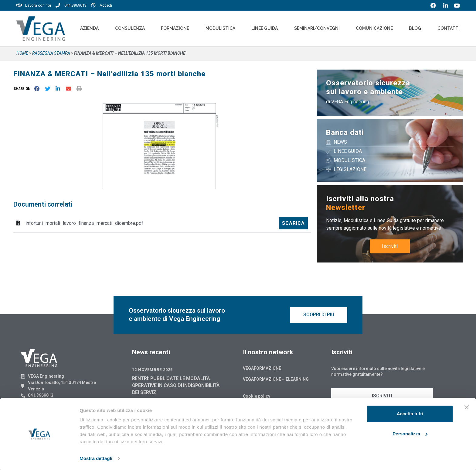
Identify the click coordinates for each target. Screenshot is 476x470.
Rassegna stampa (51, 53)
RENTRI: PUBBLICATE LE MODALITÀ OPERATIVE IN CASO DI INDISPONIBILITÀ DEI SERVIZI (176, 386)
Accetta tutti (410, 413)
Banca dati (345, 132)
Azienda (89, 28)
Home (22, 53)
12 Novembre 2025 (152, 371)
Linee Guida (265, 28)
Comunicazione (374, 28)
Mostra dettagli (96, 458)
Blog (415, 28)
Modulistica (220, 28)
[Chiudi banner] (467, 407)
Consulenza (130, 28)
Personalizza (410, 433)
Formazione (175, 28)
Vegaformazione (262, 369)
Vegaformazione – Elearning (276, 380)
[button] (23, 89)
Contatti (449, 28)
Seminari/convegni (317, 28)
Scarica (293, 223)
